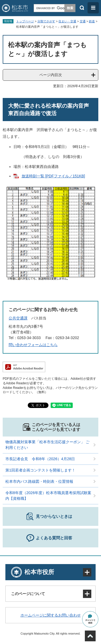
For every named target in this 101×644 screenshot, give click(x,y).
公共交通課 (18, 318)
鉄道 (92, 21)
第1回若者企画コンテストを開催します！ (40, 470)
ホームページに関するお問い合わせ (51, 615)
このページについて (28, 594)
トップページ (25, 21)
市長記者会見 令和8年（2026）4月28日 (40, 459)
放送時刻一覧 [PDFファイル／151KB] (53, 176)
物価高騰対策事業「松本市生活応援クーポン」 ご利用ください (47, 445)
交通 (83, 21)
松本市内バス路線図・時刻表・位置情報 (39, 481)
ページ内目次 (51, 75)
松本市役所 (39, 572)
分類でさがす (46, 21)
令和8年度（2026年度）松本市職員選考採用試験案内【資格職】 (48, 496)
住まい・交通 (67, 21)
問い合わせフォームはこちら (33, 345)
